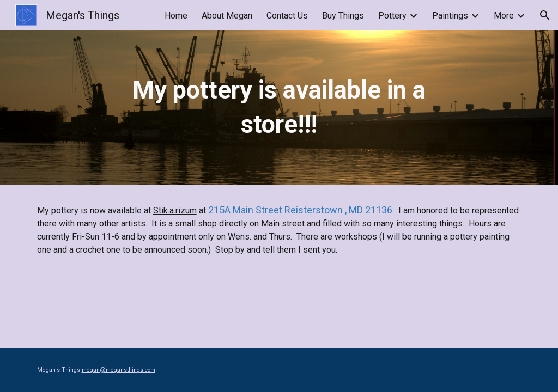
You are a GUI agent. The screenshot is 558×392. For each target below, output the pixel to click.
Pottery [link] (392, 16)
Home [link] (176, 16)
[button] (545, 15)
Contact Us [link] (287, 16)
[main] (279, 108)
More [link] (504, 16)
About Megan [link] (227, 16)
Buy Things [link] (343, 16)
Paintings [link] (450, 16)
